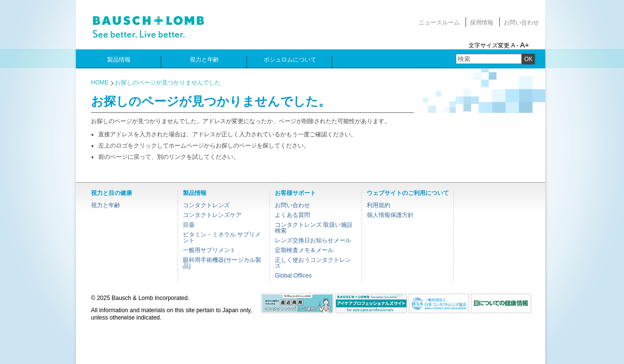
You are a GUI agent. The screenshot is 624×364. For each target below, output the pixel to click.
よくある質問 (292, 215)
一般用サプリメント (209, 250)
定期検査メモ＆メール (304, 250)
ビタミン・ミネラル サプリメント (222, 237)
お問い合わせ (521, 22)
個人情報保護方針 (390, 215)
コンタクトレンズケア (212, 215)
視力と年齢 (106, 205)
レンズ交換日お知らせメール (313, 240)
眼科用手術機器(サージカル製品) (222, 263)
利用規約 (379, 205)
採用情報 (482, 22)
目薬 (189, 225)
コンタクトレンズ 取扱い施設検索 (314, 228)
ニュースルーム (439, 22)
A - (515, 45)
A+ (524, 45)
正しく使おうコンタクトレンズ (313, 263)
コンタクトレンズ (206, 205)
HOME (100, 83)
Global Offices (293, 276)
